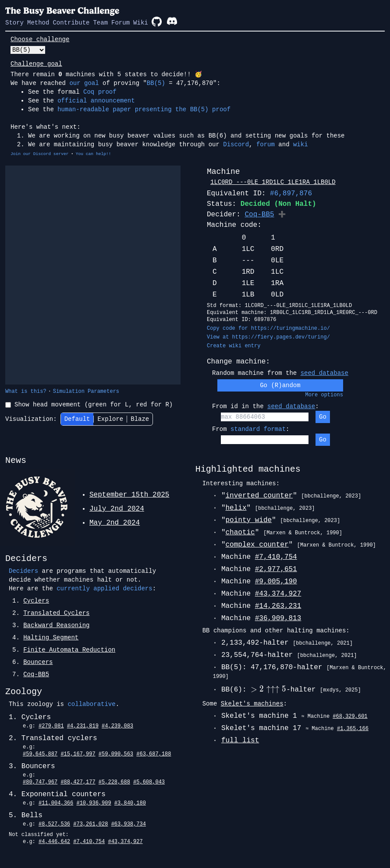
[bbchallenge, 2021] (323, 643)
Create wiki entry (234, 346)
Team (100, 23)
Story (14, 23)
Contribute (71, 23)
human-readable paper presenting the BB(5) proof (144, 109)
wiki (301, 145)
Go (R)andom (280, 385)
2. (51, 613)
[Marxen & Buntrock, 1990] (303, 533)
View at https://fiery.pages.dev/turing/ (268, 337)
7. (31, 674)
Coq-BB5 (259, 215)
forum (266, 145)
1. (31, 601)
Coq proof (100, 92)
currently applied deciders (104, 589)
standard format (258, 429)
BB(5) (156, 83)
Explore (110, 419)
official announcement (96, 101)
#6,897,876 (291, 194)
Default (77, 419)
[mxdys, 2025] (340, 690)
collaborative (91, 704)
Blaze (140, 419)
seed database (324, 373)
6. (32, 662)
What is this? (26, 392)
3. (51, 625)
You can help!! (94, 154)
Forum (121, 23)
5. (64, 650)
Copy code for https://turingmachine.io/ (268, 328)
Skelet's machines (252, 704)
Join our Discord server (39, 154)
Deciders (23, 571)
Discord (236, 145)
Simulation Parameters (86, 392)
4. (45, 638)
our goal (84, 83)
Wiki (141, 23)
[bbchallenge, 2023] (331, 496)
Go (323, 417)
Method (38, 23)
